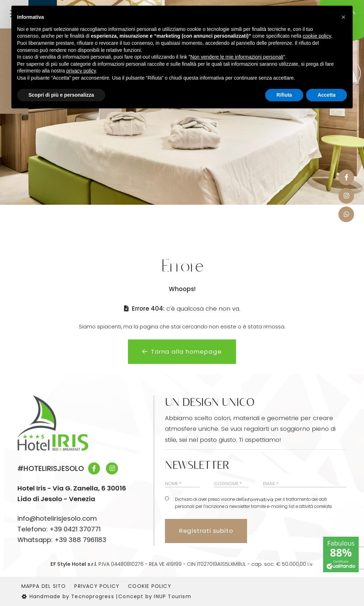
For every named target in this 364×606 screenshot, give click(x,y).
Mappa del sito (44, 586)
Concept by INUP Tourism (155, 596)
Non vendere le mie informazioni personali (237, 57)
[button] (343, 17)
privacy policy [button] (81, 71)
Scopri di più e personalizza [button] (61, 95)
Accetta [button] (326, 95)
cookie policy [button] (317, 36)
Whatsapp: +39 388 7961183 (62, 540)
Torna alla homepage (182, 352)
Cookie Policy (150, 586)
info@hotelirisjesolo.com (57, 518)
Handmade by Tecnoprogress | (70, 596)
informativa (259, 500)
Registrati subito (206, 531)
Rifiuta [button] (284, 95)
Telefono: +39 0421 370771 (59, 529)
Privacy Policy (97, 586)
